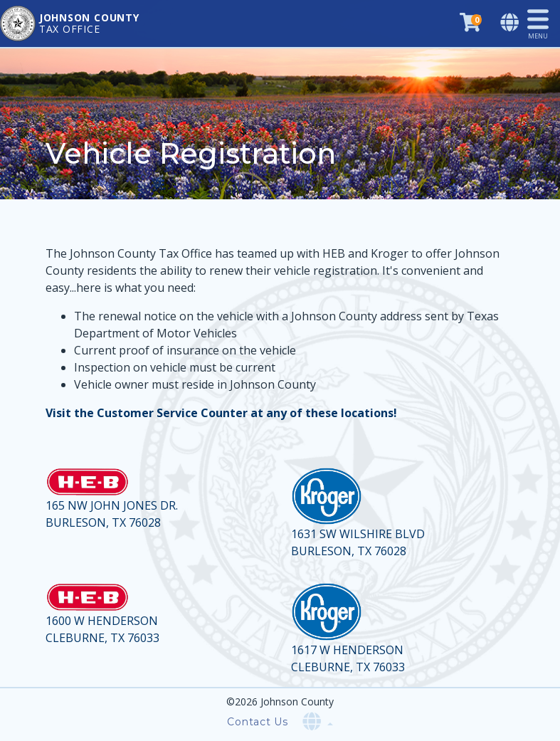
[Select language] (511, 23)
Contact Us (258, 722)
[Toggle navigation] (544, 23)
